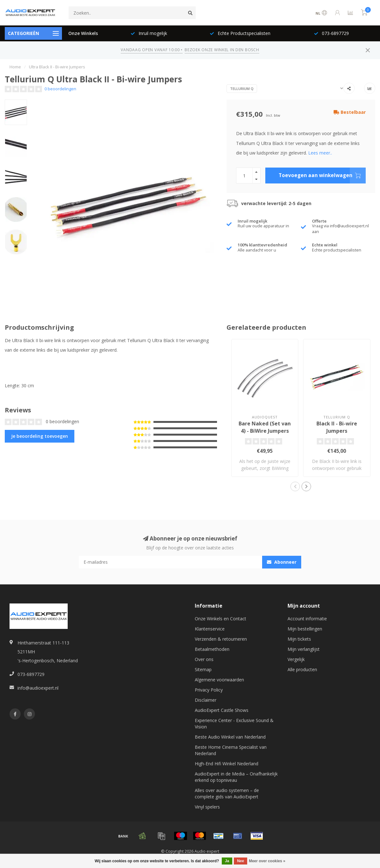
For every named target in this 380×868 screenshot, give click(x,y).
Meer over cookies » (267, 861)
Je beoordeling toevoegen (40, 436)
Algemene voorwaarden (219, 680)
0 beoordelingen (60, 89)
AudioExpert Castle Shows (222, 710)
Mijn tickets (299, 639)
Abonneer (282, 562)
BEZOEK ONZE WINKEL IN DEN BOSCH (222, 50)
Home (15, 67)
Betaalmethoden (212, 649)
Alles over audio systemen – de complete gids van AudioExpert (227, 793)
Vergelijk (296, 659)
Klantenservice (210, 629)
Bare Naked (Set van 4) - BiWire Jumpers (265, 427)
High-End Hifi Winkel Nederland (227, 764)
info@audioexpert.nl (38, 688)
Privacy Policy (209, 690)
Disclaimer (206, 700)
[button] (295, 486)
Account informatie (307, 619)
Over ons (204, 659)
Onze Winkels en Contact (221, 619)
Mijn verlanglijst (304, 649)
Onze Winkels (83, 33)
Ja (227, 861)
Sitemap (203, 669)
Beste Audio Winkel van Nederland (230, 737)
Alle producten (302, 669)
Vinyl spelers (207, 807)
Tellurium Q (242, 89)
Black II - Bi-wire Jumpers (337, 427)
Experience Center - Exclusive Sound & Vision (234, 723)
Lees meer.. (320, 153)
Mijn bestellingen (305, 629)
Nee (241, 861)
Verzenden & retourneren (221, 639)
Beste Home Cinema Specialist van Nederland (231, 750)
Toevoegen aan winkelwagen (322, 176)
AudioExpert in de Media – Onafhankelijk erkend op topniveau (236, 777)
